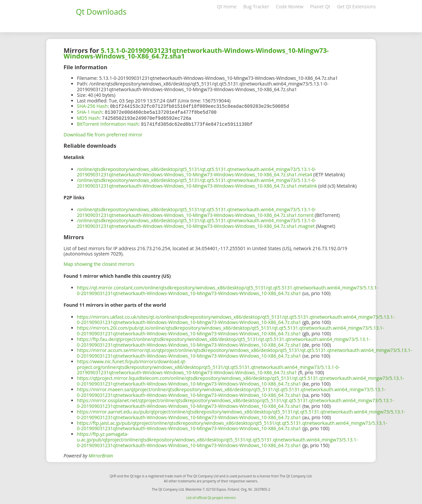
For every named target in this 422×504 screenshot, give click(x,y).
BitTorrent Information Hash (108, 123)
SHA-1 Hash (90, 112)
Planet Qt (320, 6)
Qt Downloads (101, 12)
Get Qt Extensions (356, 6)
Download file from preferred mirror (103, 133)
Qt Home (227, 6)
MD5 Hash (88, 117)
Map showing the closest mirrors (99, 263)
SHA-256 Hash (92, 106)
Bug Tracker (256, 6)
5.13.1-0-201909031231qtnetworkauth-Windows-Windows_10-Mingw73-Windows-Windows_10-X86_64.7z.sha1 (196, 53)
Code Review (290, 6)
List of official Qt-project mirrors (211, 496)
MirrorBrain (101, 454)
